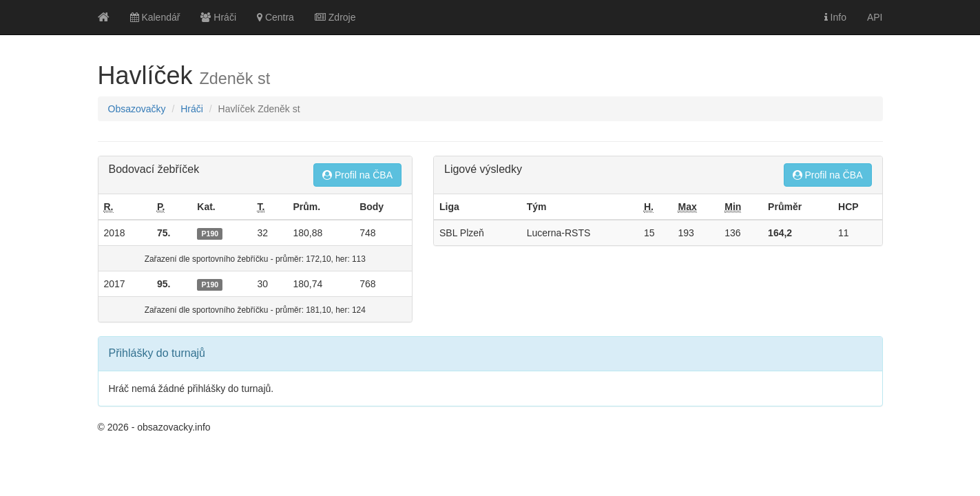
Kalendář (155, 17)
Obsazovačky (137, 109)
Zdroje (335, 17)
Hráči (218, 17)
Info (835, 17)
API (875, 17)
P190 (210, 234)
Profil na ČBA (357, 175)
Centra (275, 17)
